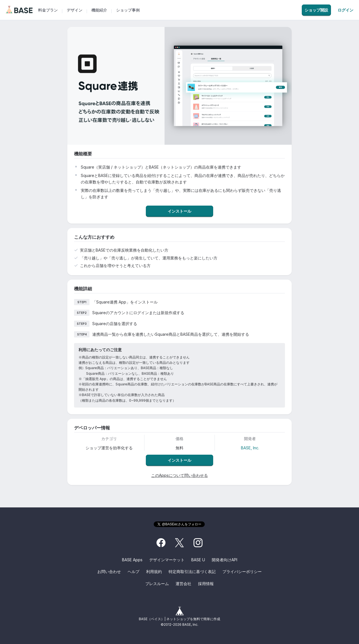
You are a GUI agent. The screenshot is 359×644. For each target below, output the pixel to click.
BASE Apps (132, 560)
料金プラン (48, 10)
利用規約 (154, 571)
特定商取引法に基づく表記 (192, 571)
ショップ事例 (128, 10)
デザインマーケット (167, 560)
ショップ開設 (316, 10)
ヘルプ (134, 571)
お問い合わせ (109, 571)
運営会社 (183, 584)
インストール (179, 211)
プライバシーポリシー (242, 571)
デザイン (75, 10)
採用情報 (206, 584)
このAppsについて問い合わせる (179, 475)
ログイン (346, 10)
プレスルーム (157, 584)
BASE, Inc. (250, 448)
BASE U (198, 560)
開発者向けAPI (225, 560)
